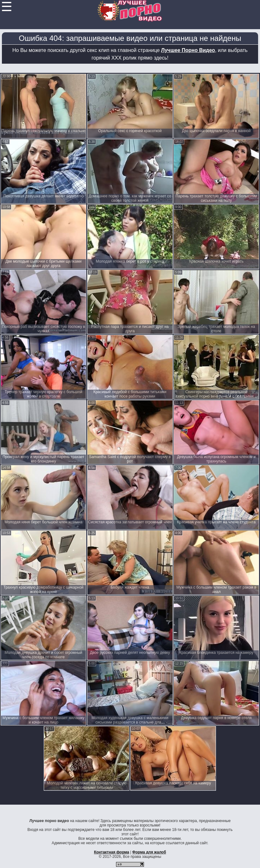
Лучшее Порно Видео (188, 50)
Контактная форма (111, 852)
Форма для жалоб (149, 852)
